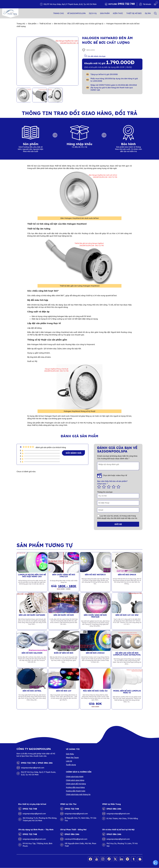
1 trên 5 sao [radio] (99, 487)
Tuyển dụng (71, 765)
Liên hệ (69, 761)
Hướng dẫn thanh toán (76, 791)
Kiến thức (118, 13)
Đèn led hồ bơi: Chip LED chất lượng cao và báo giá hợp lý (79, 24)
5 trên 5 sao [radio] (118, 487)
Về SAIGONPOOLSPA (76, 13)
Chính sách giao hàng (75, 780)
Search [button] (155, 13)
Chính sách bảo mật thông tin (78, 794)
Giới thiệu (70, 754)
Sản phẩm (105, 13)
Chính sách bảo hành (75, 777)
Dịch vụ (93, 13)
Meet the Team (72, 758)
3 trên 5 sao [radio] (109, 487)
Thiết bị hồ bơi (134, 13)
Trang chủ (58, 13)
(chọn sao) (118, 482)
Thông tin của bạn (105, 492)
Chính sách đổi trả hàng (76, 784)
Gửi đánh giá (73, 453)
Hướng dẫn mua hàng (75, 787)
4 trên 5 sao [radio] (114, 487)
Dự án (148, 13)
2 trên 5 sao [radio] (104, 487)
